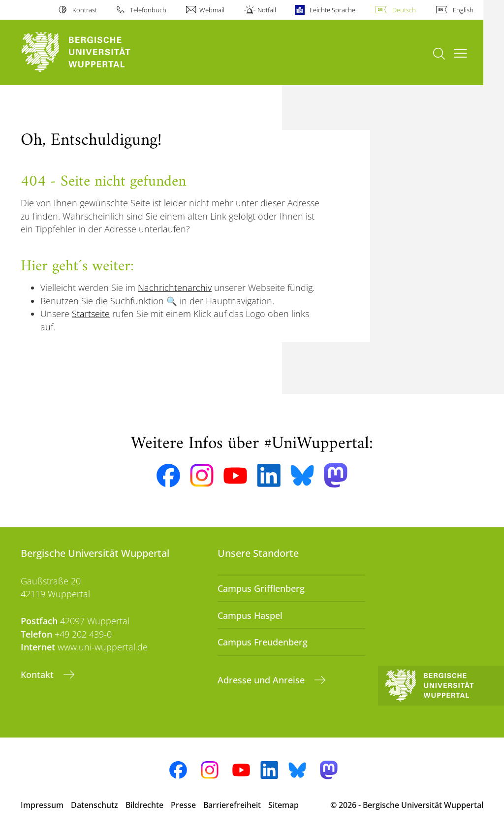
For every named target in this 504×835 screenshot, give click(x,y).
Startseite (91, 314)
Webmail (212, 10)
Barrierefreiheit (232, 805)
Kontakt (38, 674)
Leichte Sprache (332, 10)
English (463, 10)
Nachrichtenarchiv (175, 288)
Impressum (42, 805)
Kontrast (85, 10)
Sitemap (283, 805)
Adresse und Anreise (262, 680)
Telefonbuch (148, 10)
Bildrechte (144, 805)
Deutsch (404, 10)
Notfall (267, 10)
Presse (183, 805)
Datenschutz (94, 805)
